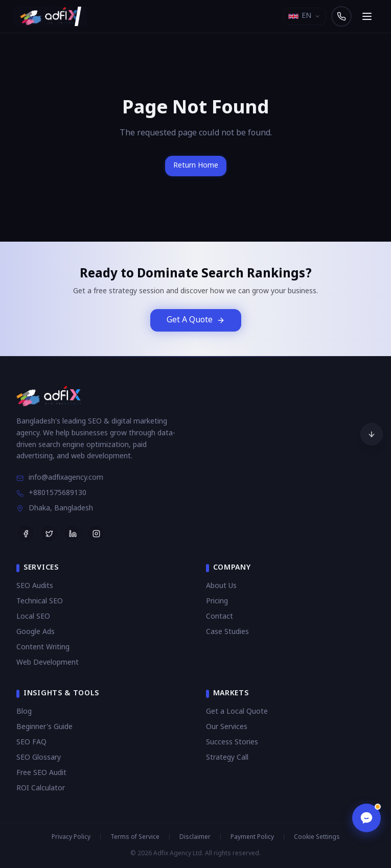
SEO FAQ (31, 743)
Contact (220, 617)
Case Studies (227, 632)
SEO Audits (35, 586)
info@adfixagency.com (60, 478)
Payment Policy (252, 837)
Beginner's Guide (44, 727)
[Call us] (341, 16)
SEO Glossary (39, 758)
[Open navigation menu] (367, 16)
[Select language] (304, 16)
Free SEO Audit (41, 773)
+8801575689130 (51, 493)
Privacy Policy (71, 837)
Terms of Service (135, 837)
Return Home (196, 166)
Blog (24, 712)
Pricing (217, 602)
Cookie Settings (317, 837)
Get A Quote (196, 320)
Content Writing (43, 648)
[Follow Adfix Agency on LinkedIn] (73, 533)
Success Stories (232, 743)
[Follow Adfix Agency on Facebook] (26, 533)
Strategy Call (227, 758)
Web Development (48, 663)
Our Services (227, 727)
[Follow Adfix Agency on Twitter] (49, 533)
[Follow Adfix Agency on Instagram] (96, 533)
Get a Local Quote (237, 712)
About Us (221, 586)
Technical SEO (40, 602)
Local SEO (33, 617)
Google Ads (36, 632)
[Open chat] (365, 817)
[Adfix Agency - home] (53, 16)
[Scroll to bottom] (372, 434)
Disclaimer (195, 837)
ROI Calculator (41, 789)
